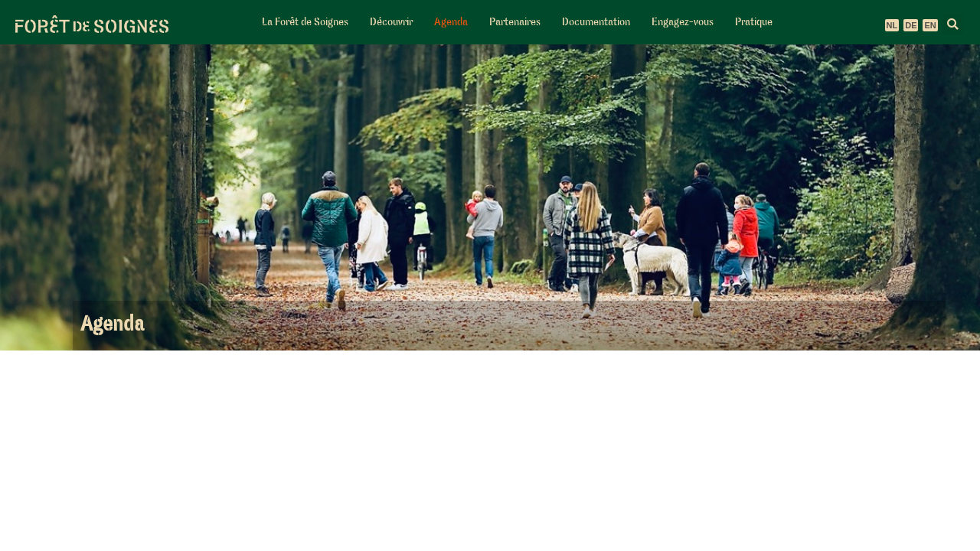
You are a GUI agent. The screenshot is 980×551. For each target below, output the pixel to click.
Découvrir (391, 23)
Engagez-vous (683, 23)
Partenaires (515, 23)
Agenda (451, 23)
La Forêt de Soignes (305, 23)
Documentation (596, 23)
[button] (953, 24)
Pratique (754, 23)
